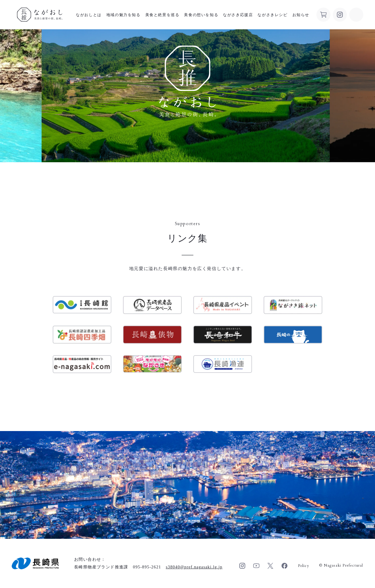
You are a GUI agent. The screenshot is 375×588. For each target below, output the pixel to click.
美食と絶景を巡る (162, 15)
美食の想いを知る (201, 15)
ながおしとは (89, 15)
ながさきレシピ (272, 15)
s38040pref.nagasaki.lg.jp (194, 567)
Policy (304, 566)
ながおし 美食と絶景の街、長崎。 (40, 15)
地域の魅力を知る (123, 15)
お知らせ (301, 15)
